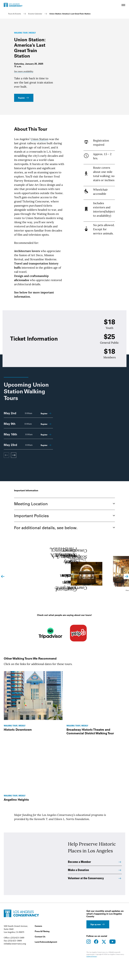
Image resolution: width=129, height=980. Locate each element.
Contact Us (40, 954)
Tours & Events (14, 14)
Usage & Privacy (92, 974)
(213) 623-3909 (15, 958)
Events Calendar (35, 14)
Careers (38, 944)
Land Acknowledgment (46, 959)
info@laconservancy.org (15, 961)
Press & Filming (42, 949)
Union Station (39, 139)
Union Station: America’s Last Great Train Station (70, 14)
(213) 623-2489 (17, 955)
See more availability (24, 71)
